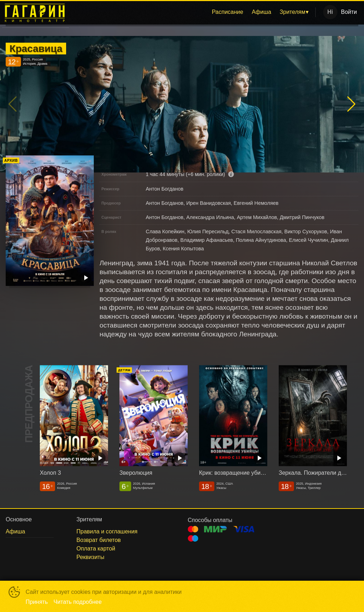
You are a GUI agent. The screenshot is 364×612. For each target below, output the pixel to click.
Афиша (261, 12)
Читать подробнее (78, 602)
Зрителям (293, 12)
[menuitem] (227, 12)
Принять (37, 602)
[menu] (194, 12)
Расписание (227, 12)
